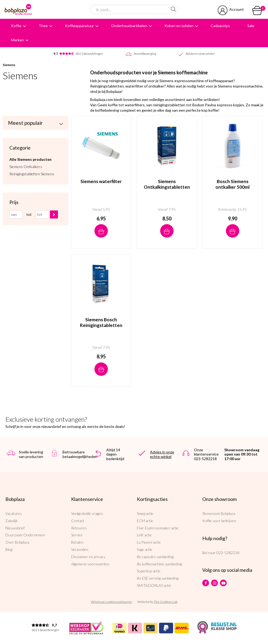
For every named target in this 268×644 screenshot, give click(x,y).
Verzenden (80, 549)
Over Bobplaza (17, 542)
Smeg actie (145, 513)
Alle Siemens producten (30, 159)
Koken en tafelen (179, 26)
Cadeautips (220, 26)
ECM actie (145, 521)
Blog (9, 549)
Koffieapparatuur (79, 26)
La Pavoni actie (149, 542)
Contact (78, 521)
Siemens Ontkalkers (26, 166)
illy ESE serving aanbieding (158, 578)
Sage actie (145, 549)
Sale (251, 26)
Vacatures (14, 513)
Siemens (9, 65)
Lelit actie (144, 535)
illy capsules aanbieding (155, 557)
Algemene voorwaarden (90, 564)
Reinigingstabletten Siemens (32, 173)
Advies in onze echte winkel (162, 454)
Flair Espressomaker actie (158, 528)
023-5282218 (228, 553)
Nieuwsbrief (15, 528)
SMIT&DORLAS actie (154, 585)
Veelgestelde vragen (87, 513)
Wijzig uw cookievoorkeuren (111, 602)
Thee (43, 26)
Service (77, 535)
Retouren (79, 528)
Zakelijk (12, 521)
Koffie (16, 26)
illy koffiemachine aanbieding (159, 564)
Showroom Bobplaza (219, 513)
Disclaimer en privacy (88, 557)
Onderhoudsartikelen (129, 26)
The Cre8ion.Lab (166, 602)
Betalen (77, 542)
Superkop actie (149, 571)
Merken (17, 40)
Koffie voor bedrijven (219, 521)
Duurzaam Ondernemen (25, 535)
